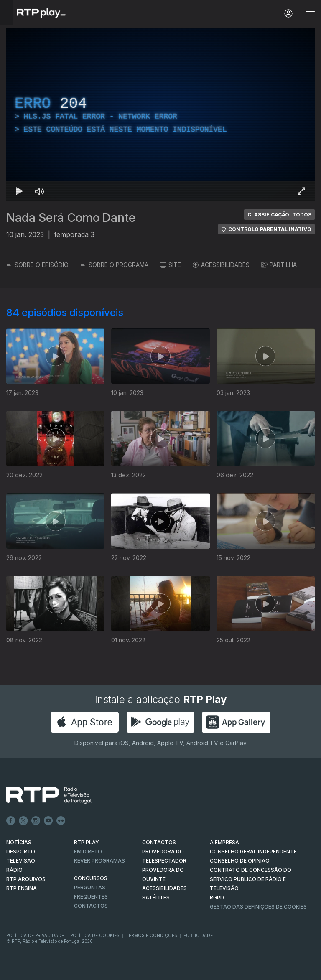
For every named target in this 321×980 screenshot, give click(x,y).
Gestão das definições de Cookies (258, 907)
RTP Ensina (22, 888)
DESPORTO (21, 851)
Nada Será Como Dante (71, 218)
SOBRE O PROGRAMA (114, 265)
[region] (160, 114)
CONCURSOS (91, 878)
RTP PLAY (87, 842)
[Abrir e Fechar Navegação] (310, 14)
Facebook (11, 821)
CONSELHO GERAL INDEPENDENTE (253, 851)
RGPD (217, 897)
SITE (171, 265)
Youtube (48, 821)
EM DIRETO (88, 851)
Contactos (91, 906)
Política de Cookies (95, 935)
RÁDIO (14, 870)
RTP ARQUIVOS (26, 879)
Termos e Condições (152, 935)
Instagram (36, 821)
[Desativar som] (40, 191)
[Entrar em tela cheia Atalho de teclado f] (301, 191)
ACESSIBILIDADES (221, 265)
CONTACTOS (159, 842)
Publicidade (198, 935)
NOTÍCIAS (19, 842)
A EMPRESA (224, 842)
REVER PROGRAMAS (99, 861)
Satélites (156, 897)
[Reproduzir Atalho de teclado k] (20, 191)
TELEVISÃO (21, 861)
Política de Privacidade (35, 935)
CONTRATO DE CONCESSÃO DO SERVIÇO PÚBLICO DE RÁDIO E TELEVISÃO (251, 879)
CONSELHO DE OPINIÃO (240, 861)
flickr (61, 821)
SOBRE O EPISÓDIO (37, 265)
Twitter (23, 821)
